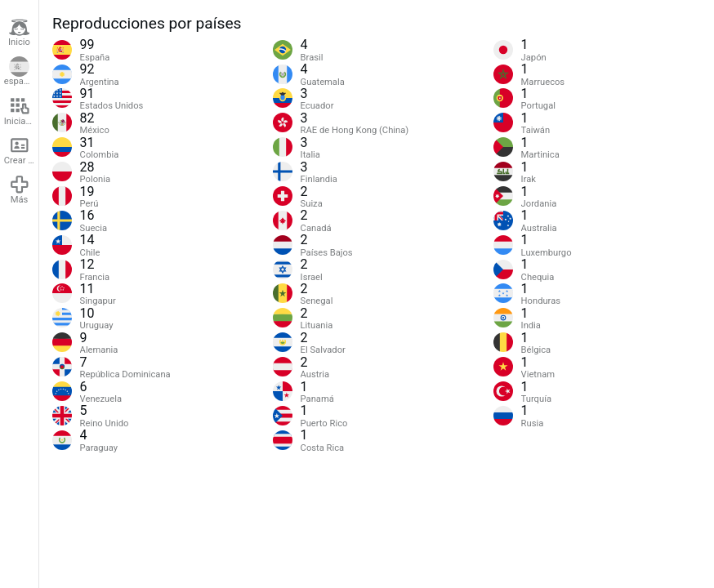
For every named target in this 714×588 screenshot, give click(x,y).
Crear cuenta (21, 150)
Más (20, 189)
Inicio (19, 33)
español (20, 72)
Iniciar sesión (21, 111)
